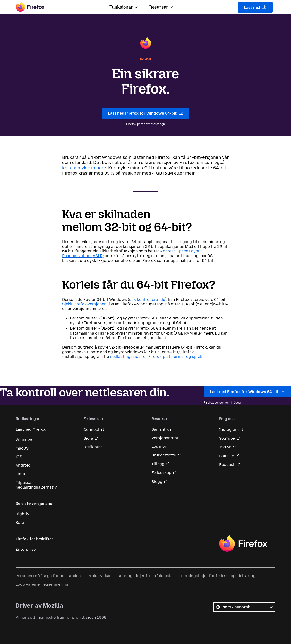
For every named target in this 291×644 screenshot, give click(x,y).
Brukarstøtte (164, 455)
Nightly (22, 514)
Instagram (229, 430)
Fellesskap (161, 473)
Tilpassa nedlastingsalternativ (36, 485)
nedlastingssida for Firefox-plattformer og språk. (157, 356)
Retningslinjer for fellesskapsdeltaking (218, 576)
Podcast (227, 465)
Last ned (255, 7)
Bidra (88, 438)
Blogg (157, 482)
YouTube (227, 438)
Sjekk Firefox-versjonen (84, 304)
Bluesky (227, 456)
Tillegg (158, 464)
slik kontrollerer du (147, 299)
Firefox (243, 544)
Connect (91, 430)
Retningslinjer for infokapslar (146, 576)
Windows (24, 440)
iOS (19, 457)
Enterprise (26, 549)
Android (23, 465)
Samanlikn (161, 429)
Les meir (159, 446)
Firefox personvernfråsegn (145, 124)
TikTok (225, 447)
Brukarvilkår (99, 576)
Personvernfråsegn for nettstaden (48, 576)
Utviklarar (93, 447)
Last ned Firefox (30, 429)
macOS (22, 448)
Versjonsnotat (165, 438)
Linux (21, 474)
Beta (20, 522)
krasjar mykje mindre (84, 168)
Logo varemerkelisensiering (42, 584)
